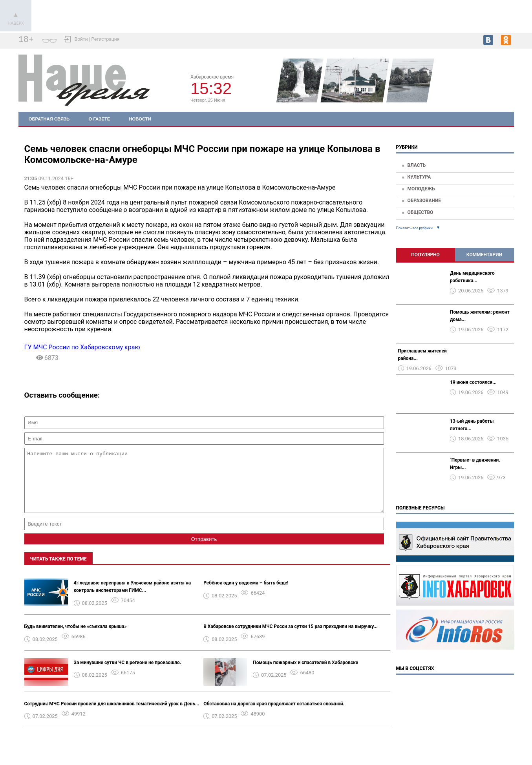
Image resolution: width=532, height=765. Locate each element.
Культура (419, 177)
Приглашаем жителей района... (422, 355)
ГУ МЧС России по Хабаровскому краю (82, 347)
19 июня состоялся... (473, 382)
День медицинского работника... (472, 277)
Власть (416, 165)
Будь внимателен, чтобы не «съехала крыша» (76, 638)
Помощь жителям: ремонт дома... (480, 316)
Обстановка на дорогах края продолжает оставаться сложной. (274, 716)
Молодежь (421, 189)
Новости (140, 119)
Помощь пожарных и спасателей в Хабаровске (305, 674)
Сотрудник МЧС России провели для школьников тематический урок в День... (112, 716)
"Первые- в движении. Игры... (475, 464)
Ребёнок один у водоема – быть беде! (246, 595)
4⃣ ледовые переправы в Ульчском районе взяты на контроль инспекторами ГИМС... (133, 598)
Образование (424, 201)
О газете (100, 119)
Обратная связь (49, 119)
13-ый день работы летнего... (472, 425)
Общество (420, 212)
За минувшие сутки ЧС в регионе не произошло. (128, 674)
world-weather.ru (496, 91)
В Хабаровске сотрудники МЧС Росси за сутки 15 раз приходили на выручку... (291, 638)
